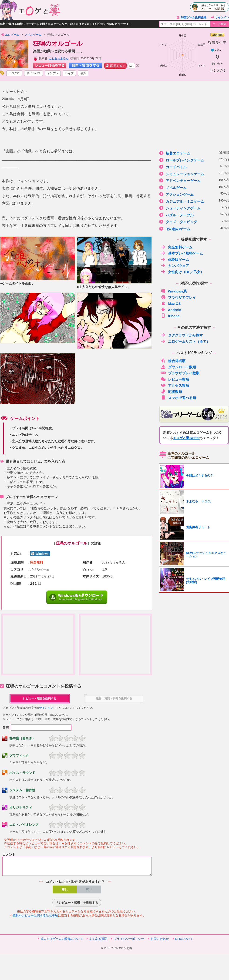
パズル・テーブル (194, 215)
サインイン (222, 17)
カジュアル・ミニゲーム (194, 201)
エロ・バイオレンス (24, 825)
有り (89, 892)
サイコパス (34, 73)
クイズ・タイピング (194, 222)
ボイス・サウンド (22, 773)
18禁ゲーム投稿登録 (194, 17)
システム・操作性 (22, 790)
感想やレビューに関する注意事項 (35, 918)
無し (65, 892)
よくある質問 (98, 941)
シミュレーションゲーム (194, 174)
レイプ (69, 73)
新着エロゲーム (194, 153)
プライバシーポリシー (129, 941)
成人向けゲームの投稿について (62, 941)
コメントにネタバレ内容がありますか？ (75, 884)
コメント (9, 855)
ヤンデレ (53, 73)
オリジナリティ (21, 807)
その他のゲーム (194, 229)
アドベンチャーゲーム (194, 180)
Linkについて (184, 941)
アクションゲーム (194, 194)
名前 (6, 727)
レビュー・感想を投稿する (40, 698)
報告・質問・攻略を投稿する (114, 698)
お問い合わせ (160, 941)
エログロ (14, 73)
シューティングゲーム (194, 208)
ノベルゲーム (194, 187)
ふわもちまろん (59, 58)
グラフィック (19, 755)
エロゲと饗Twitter (186, 438)
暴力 (83, 73)
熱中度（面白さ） (22, 738)
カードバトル (194, 167)
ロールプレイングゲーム (194, 160)
